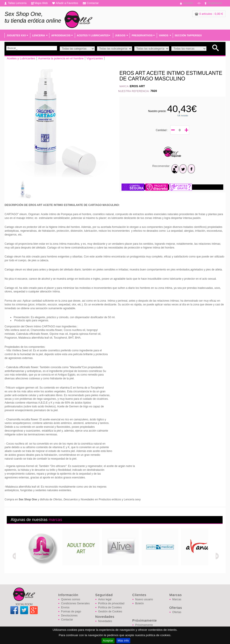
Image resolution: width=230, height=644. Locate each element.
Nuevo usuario (144, 599)
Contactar (93, 3)
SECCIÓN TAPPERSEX (188, 35)
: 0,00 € (209, 14)
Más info (123, 641)
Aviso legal (105, 599)
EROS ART (137, 86)
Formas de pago (71, 612)
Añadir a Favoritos (67, 3)
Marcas (177, 599)
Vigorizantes (95, 58)
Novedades (105, 621)
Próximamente (144, 625)
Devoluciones (69, 616)
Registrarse (215, 3)
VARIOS (164, 35)
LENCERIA (39, 35)
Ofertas (177, 612)
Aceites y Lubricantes (21, 58)
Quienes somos (71, 599)
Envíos (65, 607)
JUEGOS (120, 35)
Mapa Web (41, 3)
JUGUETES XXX (16, 35)
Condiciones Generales (75, 603)
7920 (154, 91)
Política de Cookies (110, 607)
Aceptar (108, 641)
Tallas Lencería (17, 3)
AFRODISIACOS (61, 35)
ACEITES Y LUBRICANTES (93, 35)
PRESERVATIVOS (142, 35)
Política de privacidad (111, 603)
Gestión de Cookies (110, 612)
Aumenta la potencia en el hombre (61, 58)
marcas (55, 520)
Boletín (139, 603)
